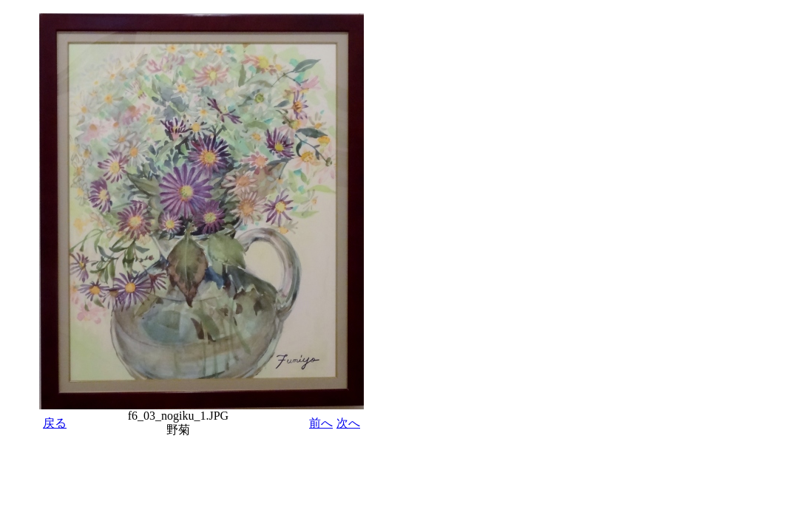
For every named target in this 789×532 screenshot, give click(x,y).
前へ (321, 423)
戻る (55, 423)
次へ (348, 423)
